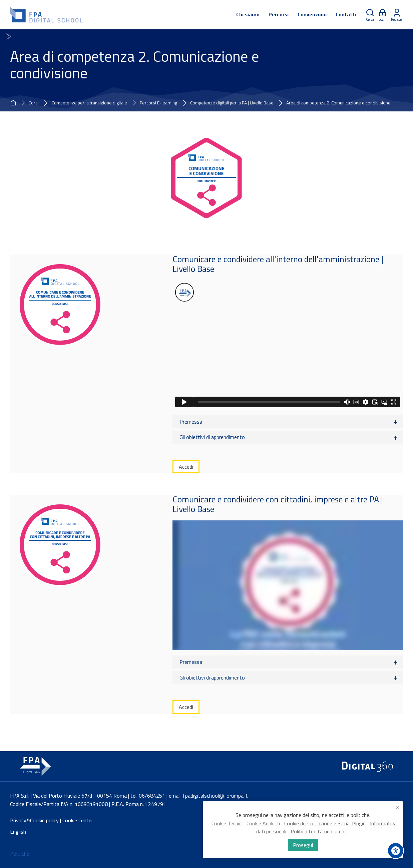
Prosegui (303, 846)
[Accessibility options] (396, 851)
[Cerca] (370, 15)
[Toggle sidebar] (8, 37)
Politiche (20, 854)
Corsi (34, 103)
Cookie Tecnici (227, 826)
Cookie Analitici (263, 826)
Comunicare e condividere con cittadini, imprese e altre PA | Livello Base (278, 504)
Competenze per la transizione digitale (89, 103)
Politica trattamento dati (319, 834)
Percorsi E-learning (158, 103)
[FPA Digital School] (47, 15)
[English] (18, 832)
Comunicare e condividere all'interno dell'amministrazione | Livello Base (278, 264)
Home (14, 103)
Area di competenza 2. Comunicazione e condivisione (338, 103)
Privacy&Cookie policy (34, 820)
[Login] (383, 15)
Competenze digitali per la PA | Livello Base (232, 103)
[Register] (397, 15)
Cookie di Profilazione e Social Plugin (325, 826)
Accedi (186, 467)
